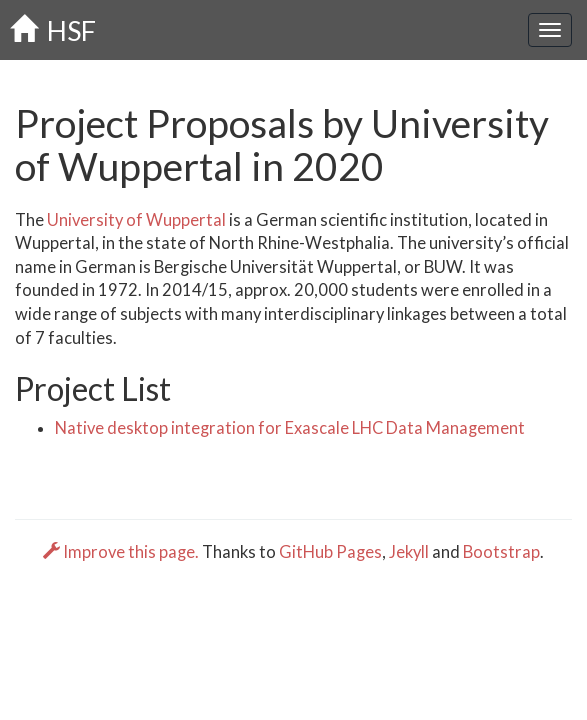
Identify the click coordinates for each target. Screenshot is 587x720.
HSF (53, 30)
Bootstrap (501, 552)
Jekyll (409, 552)
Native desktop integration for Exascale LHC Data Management (290, 428)
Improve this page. (122, 552)
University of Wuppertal (136, 220)
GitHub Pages (330, 552)
